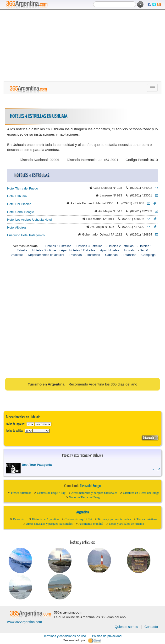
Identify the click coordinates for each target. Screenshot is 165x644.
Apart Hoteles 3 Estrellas (78, 250)
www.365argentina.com (25, 622)
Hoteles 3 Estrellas (89, 246)
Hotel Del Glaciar (19, 204)
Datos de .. (20, 519)
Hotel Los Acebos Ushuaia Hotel (29, 220)
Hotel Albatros (17, 227)
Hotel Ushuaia (17, 196)
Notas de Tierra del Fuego (85, 497)
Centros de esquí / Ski (78, 519)
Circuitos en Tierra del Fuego (141, 493)
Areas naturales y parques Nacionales (49, 524)
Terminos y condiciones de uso (65, 636)
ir (156, 469)
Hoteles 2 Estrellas (121, 246)
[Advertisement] (82, 46)
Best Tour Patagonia (37, 465)
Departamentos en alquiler (46, 255)
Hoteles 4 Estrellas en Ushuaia (39, 116)
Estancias (129, 255)
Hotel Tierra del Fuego (23, 188)
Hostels (129, 250)
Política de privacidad (107, 636)
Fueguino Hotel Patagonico (26, 235)
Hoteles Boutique (44, 250)
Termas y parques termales (114, 519)
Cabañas (111, 255)
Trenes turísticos (21, 493)
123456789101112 (43, 424)
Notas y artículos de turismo (127, 524)
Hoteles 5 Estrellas (58, 246)
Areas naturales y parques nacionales (94, 493)
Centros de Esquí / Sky (51, 493)
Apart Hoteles (110, 250)
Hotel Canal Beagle (21, 212)
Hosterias (93, 255)
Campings (148, 255)
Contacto (151, 627)
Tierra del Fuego (90, 486)
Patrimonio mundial (91, 524)
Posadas (76, 255)
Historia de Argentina (45, 519)
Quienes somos (126, 627)
